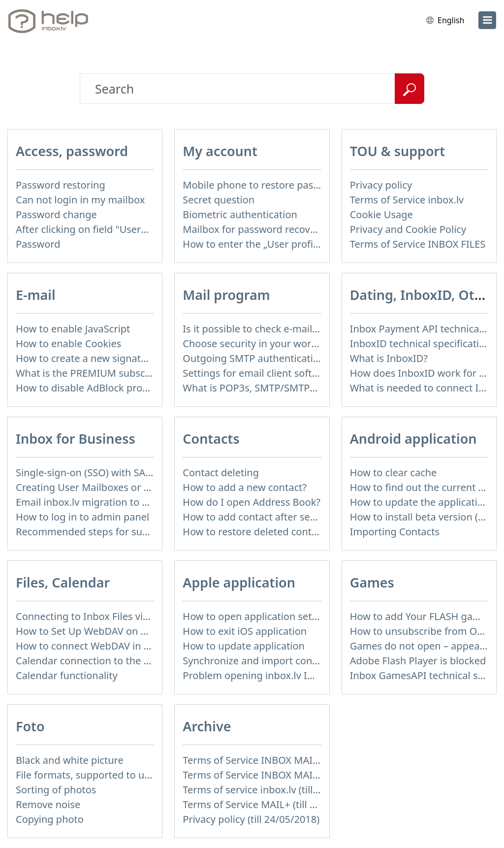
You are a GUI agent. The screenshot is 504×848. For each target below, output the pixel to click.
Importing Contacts (395, 532)
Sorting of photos (56, 790)
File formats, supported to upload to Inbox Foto (125, 775)
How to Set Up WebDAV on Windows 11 (106, 631)
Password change (56, 214)
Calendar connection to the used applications (120, 661)
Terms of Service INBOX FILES (418, 244)
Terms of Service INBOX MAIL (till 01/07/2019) (287, 775)
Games (372, 582)
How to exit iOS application (245, 631)
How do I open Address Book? (252, 502)
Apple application (239, 582)
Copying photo (50, 819)
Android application (413, 439)
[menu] (487, 20)
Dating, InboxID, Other (423, 295)
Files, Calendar (63, 582)
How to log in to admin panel (82, 517)
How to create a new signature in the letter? (116, 358)
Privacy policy (381, 185)
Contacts (211, 439)
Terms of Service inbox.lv (407, 200)
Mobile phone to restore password (262, 185)
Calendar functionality (67, 675)
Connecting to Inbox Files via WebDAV (103, 616)
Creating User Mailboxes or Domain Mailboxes (123, 487)
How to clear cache (394, 473)
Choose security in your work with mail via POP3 (294, 343)
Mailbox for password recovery (253, 229)
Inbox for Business (76, 439)
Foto (30, 726)
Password (38, 244)
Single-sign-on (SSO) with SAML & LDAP (106, 473)
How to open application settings (259, 616)
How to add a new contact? (245, 487)
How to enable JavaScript (73, 329)
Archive (207, 726)
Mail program (226, 295)
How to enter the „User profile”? (256, 244)
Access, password (72, 151)
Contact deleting (221, 473)
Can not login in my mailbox (80, 200)
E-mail (36, 295)
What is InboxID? (389, 358)
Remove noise (48, 804)
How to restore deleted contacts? (258, 532)
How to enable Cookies (68, 343)
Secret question (219, 200)
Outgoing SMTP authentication (254, 358)
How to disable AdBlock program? (94, 388)
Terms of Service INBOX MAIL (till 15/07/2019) (287, 760)
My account (220, 151)
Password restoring (61, 185)
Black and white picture (70, 760)
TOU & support (398, 151)
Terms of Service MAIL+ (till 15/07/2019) (274, 804)
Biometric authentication (240, 214)
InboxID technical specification (421, 343)
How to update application (244, 646)
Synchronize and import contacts (258, 661)
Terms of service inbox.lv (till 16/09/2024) (277, 790)
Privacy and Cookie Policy (408, 229)
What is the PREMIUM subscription (96, 373)
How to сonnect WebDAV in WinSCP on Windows (127, 646)
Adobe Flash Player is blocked (418, 661)
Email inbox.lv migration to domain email (110, 502)
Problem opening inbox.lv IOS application (278, 675)
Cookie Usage (381, 214)
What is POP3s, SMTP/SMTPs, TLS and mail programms (309, 388)
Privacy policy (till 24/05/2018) (251, 819)
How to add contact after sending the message (290, 517)
